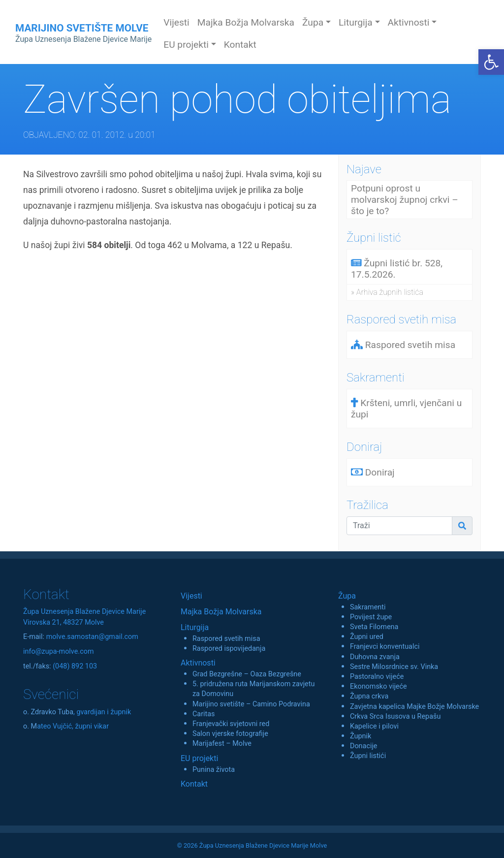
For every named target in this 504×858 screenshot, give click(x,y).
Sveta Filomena (374, 627)
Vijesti (176, 22)
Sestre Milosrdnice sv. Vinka (394, 667)
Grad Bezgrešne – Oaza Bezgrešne (247, 674)
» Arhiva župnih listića (387, 292)
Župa (347, 596)
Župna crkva (369, 696)
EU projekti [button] (186, 45)
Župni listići (368, 756)
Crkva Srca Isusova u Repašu (395, 716)
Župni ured (367, 637)
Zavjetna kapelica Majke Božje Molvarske (414, 707)
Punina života (214, 770)
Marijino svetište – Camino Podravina (251, 704)
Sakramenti (368, 607)
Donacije (364, 746)
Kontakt (240, 45)
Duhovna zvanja (375, 657)
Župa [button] (313, 22)
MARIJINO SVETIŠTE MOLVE (83, 33)
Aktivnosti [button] (409, 22)
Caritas (204, 714)
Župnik (361, 736)
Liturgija (195, 627)
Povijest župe (371, 617)
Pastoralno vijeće (377, 677)
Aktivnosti (198, 663)
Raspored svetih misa (226, 639)
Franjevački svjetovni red (231, 724)
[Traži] (399, 526)
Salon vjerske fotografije (230, 734)
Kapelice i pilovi (374, 726)
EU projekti (199, 758)
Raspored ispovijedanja (229, 649)
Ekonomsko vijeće (378, 686)
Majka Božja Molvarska (246, 22)
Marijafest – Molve (222, 744)
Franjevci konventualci (385, 647)
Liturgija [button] (356, 22)
